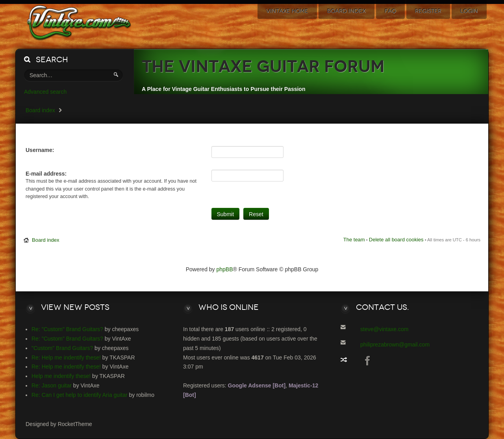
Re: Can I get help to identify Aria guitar (80, 395)
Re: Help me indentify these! (66, 357)
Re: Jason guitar (52, 385)
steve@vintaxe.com (384, 329)
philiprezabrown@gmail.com (395, 345)
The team (354, 240)
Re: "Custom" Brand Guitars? (67, 329)
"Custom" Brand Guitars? (62, 348)
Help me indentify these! (61, 376)
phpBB (225, 269)
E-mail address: (46, 174)
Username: (40, 150)
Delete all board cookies (396, 240)
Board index (40, 110)
